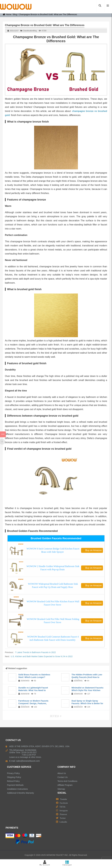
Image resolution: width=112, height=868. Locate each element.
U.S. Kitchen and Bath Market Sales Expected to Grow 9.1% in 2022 (42, 656)
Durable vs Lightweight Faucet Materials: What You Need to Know (33, 690)
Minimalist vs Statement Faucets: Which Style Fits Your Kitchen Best (88, 690)
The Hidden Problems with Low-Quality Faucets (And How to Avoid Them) (87, 677)
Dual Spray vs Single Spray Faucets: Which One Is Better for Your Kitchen (87, 703)
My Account (45, 863)
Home (7, 14)
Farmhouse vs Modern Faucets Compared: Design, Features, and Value (33, 703)
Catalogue (67, 863)
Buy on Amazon (92, 550)
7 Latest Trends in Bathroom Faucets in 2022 (35, 652)
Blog (15, 14)
